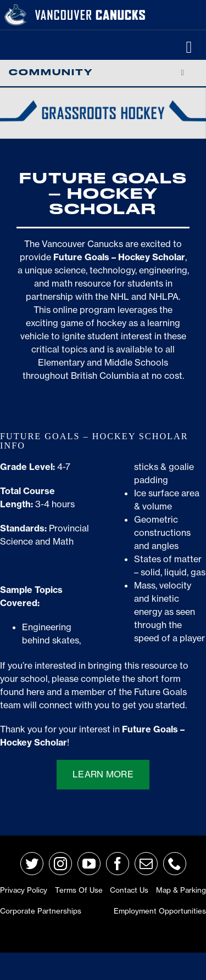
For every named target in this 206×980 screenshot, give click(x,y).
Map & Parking (181, 890)
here (35, 692)
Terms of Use (79, 890)
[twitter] (32, 864)
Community (51, 73)
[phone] (175, 864)
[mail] (146, 864)
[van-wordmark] (90, 10)
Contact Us (129, 890)
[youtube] (89, 864)
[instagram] (60, 864)
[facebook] (118, 864)
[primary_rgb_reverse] (15, 9)
